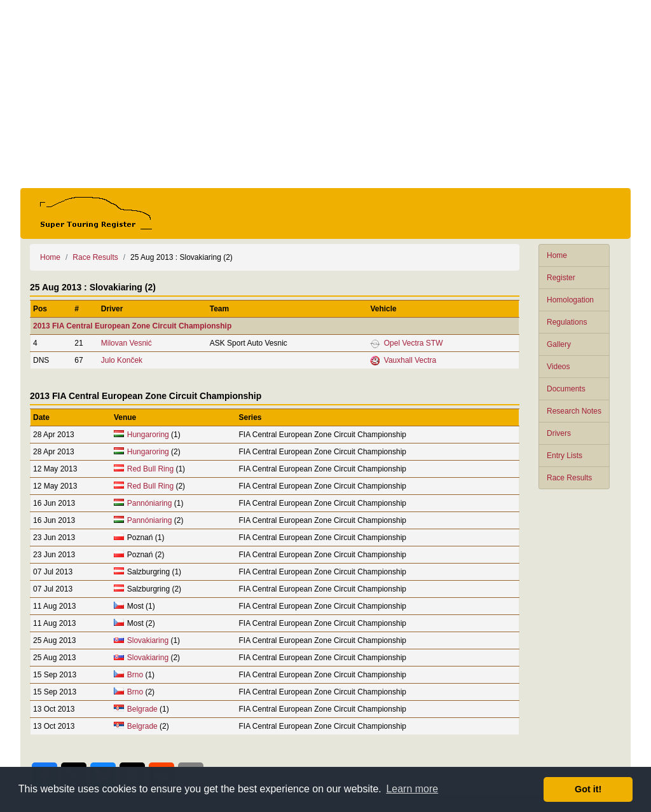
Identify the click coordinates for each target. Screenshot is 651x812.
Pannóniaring (150, 503)
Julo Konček (122, 360)
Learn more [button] (412, 789)
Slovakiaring (148, 640)
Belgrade (142, 709)
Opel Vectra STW (414, 343)
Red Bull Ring (150, 469)
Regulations (567, 322)
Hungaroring (148, 435)
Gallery (559, 344)
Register (561, 278)
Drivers (559, 433)
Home (557, 255)
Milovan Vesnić (127, 343)
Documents (566, 389)
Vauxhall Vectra (410, 360)
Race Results (569, 478)
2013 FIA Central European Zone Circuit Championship (132, 326)
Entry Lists (565, 456)
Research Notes (574, 411)
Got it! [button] (588, 789)
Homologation (570, 300)
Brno (135, 675)
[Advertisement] (325, 94)
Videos (558, 367)
